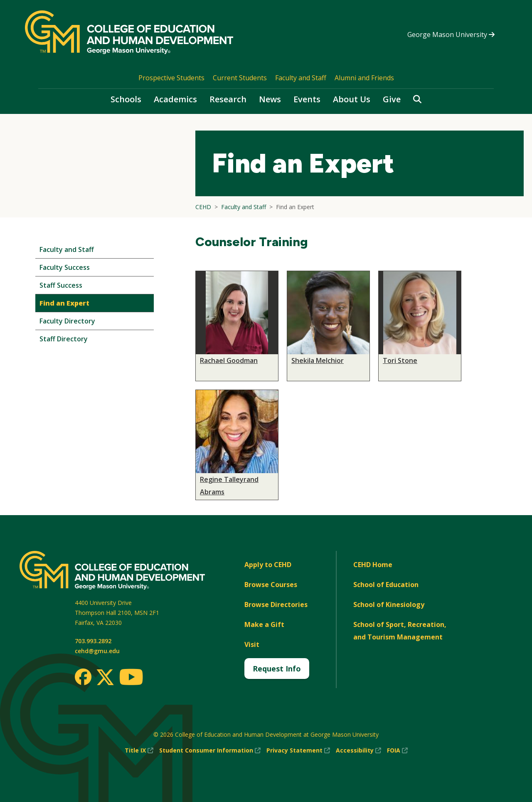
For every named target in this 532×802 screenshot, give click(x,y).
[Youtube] (131, 678)
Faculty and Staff (301, 78)
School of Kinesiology (389, 605)
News (270, 99)
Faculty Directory (67, 321)
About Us (352, 99)
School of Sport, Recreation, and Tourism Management (400, 631)
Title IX (139, 750)
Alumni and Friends (364, 78)
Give (392, 99)
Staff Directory (64, 339)
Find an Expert (64, 303)
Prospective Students (171, 78)
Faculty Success (65, 267)
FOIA (397, 750)
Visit (252, 644)
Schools (126, 99)
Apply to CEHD (268, 565)
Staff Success (61, 285)
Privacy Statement (298, 750)
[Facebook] (83, 677)
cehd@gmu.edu (97, 651)
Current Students (240, 78)
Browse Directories (276, 605)
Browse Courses (271, 585)
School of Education (386, 585)
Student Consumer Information (210, 750)
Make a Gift (264, 624)
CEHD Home (373, 565)
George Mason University (451, 35)
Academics (175, 99)
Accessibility (358, 750)
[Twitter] (105, 678)
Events (307, 99)
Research (228, 99)
